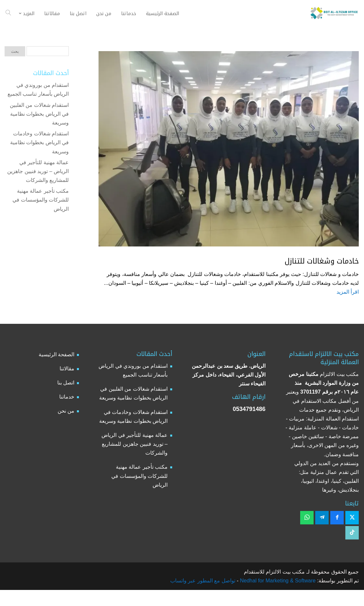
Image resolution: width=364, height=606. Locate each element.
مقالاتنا (67, 369)
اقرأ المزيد (348, 292)
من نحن (66, 411)
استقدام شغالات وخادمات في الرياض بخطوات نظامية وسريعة (39, 142)
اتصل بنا (66, 383)
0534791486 (249, 409)
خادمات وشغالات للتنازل (322, 261)
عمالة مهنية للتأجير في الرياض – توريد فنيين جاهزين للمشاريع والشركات (38, 171)
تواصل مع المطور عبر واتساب (203, 581)
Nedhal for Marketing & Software (277, 581)
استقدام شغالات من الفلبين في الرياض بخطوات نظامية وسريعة (39, 114)
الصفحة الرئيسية (56, 354)
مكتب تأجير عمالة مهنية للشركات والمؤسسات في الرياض (41, 200)
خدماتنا (67, 397)
